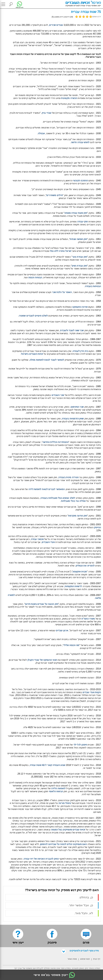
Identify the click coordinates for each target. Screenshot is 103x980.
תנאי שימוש (85, 959)
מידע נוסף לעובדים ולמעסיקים (80, 951)
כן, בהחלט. (86, 897)
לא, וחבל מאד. (84, 913)
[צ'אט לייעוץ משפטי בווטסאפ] (17, 4)
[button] (4, 4)
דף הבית (97, 959)
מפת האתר (72, 959)
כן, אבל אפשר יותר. (81, 905)
